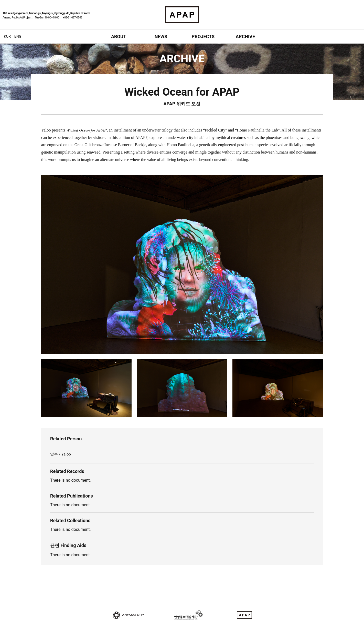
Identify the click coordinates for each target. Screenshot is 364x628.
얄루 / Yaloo (61, 454)
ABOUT (119, 37)
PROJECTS (203, 37)
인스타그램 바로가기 (359, 18)
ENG (18, 36)
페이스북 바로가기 (353, 18)
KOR (7, 36)
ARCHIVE (245, 37)
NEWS (161, 37)
